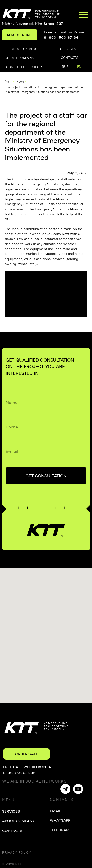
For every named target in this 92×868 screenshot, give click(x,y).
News (20, 82)
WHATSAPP (60, 820)
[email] (46, 451)
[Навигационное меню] (84, 15)
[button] (20, 35)
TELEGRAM (60, 830)
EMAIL (55, 811)
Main (8, 82)
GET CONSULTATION (46, 476)
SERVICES (11, 811)
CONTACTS (12, 830)
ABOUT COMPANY (19, 821)
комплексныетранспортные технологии (48, 14)
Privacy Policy (17, 852)
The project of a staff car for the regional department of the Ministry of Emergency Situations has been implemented (44, 90)
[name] (46, 402)
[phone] (46, 427)
